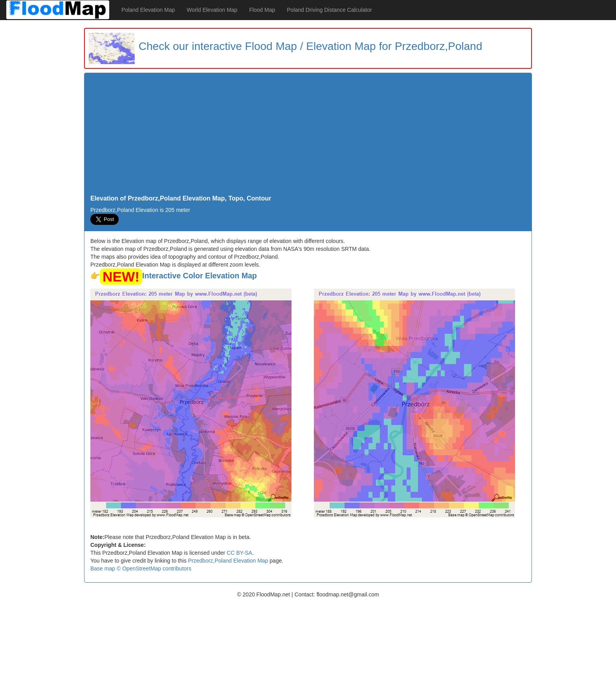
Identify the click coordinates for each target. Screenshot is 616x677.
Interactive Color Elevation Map (200, 276)
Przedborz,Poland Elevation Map (228, 561)
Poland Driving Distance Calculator (329, 10)
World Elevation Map (212, 10)
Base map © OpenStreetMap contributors (141, 568)
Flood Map (262, 10)
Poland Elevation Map (148, 10)
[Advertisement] (308, 136)
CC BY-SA (239, 553)
